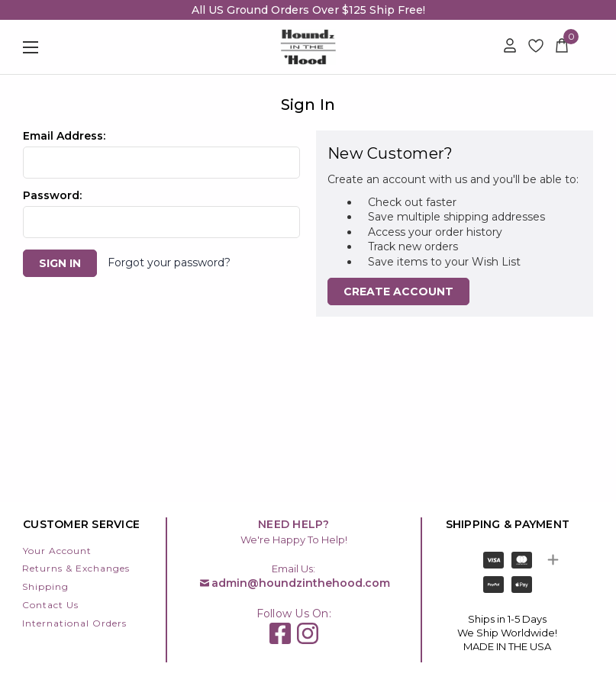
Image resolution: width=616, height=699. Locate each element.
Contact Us (50, 605)
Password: (52, 195)
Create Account (398, 292)
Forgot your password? (169, 263)
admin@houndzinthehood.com (301, 583)
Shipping (45, 586)
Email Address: (64, 136)
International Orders (74, 623)
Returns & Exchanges (76, 568)
